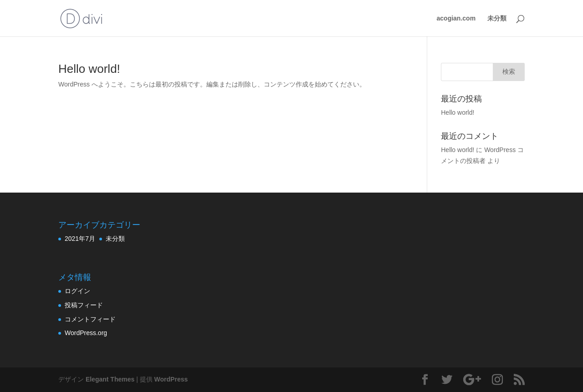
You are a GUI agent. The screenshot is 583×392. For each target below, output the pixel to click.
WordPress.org (86, 333)
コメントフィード (90, 319)
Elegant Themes (110, 379)
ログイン (77, 291)
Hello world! (89, 69)
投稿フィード (84, 305)
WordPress (171, 379)
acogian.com (456, 18)
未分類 (497, 18)
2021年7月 (80, 239)
